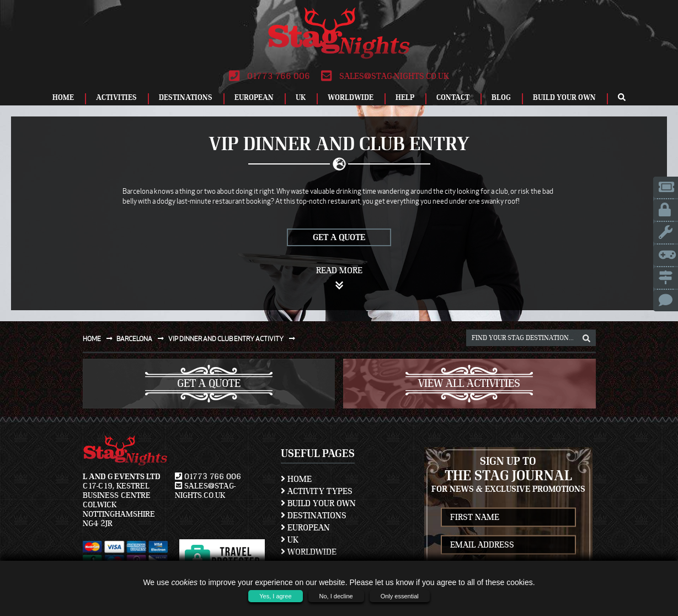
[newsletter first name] (508, 517)
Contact (453, 98)
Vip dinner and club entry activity (234, 339)
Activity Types (317, 491)
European (254, 98)
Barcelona (142, 339)
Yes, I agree (275, 596)
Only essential (400, 596)
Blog (501, 98)
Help (405, 98)
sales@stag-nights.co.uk (385, 76)
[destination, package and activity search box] (531, 338)
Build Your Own (564, 98)
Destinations (186, 98)
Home (63, 98)
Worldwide (351, 98)
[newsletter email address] (508, 545)
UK (301, 98)
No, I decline (336, 596)
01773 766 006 (269, 76)
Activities (116, 98)
